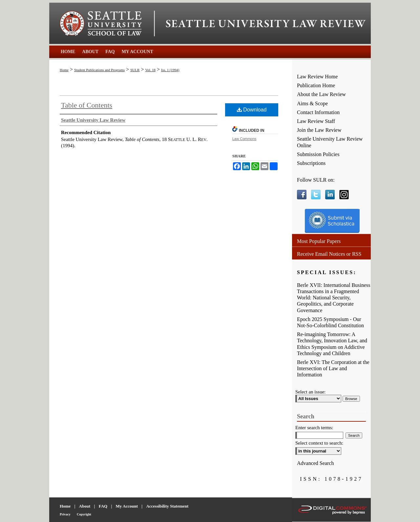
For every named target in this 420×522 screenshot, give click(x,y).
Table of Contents (87, 105)
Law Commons (244, 139)
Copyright (84, 514)
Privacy (65, 514)
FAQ (103, 506)
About (85, 506)
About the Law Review (321, 94)
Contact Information (318, 112)
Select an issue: (310, 392)
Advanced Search (315, 463)
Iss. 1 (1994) (170, 70)
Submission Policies (318, 154)
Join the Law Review (319, 130)
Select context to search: (319, 443)
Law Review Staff (316, 121)
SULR (135, 70)
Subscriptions (311, 163)
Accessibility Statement (167, 506)
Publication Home (316, 85)
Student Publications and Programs (99, 70)
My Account (127, 506)
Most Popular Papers (319, 241)
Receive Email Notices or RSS (329, 254)
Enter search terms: (314, 428)
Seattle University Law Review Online (330, 142)
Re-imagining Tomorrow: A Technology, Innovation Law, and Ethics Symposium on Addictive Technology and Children (332, 344)
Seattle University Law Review (266, 24)
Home (64, 70)
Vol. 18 (150, 70)
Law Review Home (317, 77)
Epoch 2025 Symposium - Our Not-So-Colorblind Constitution (330, 322)
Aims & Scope (312, 103)
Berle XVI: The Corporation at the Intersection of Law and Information (333, 368)
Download (252, 110)
